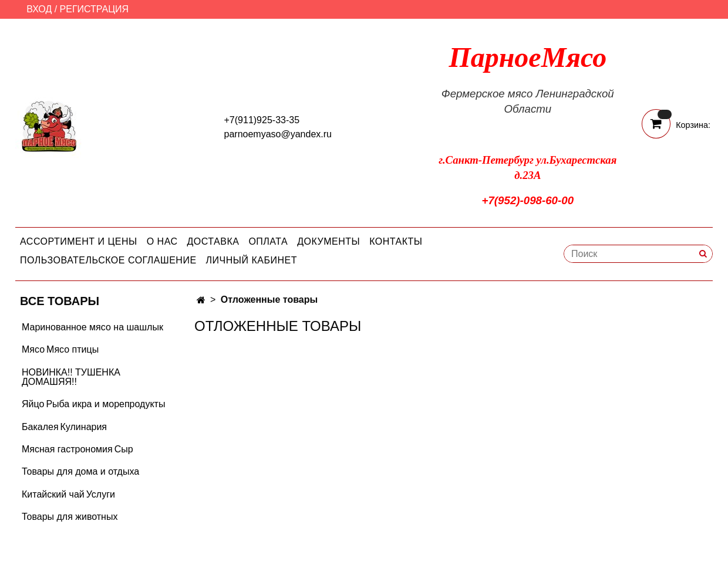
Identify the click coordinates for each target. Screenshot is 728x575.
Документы (328, 241)
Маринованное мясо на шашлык (92, 327)
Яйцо (33, 404)
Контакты (396, 241)
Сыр (124, 449)
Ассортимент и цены (79, 241)
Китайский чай (53, 494)
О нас (162, 241)
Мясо (33, 349)
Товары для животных (70, 517)
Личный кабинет (252, 260)
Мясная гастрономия (67, 449)
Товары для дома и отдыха (80, 471)
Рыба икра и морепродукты (105, 404)
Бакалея (40, 427)
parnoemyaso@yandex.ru (278, 134)
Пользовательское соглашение (108, 260)
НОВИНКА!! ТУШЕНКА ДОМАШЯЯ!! (71, 377)
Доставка (213, 241)
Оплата (268, 241)
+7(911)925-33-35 (262, 120)
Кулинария (84, 427)
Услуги (101, 494)
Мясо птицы (73, 349)
